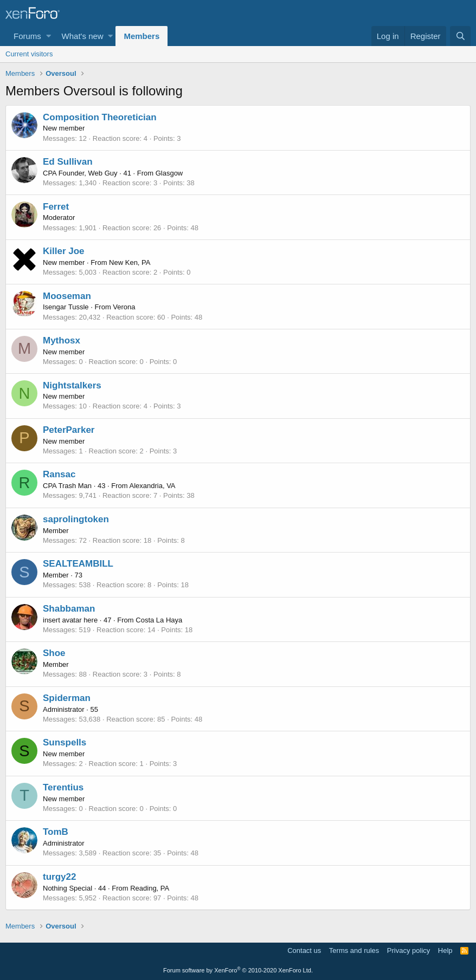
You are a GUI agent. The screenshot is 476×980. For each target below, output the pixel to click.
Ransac (59, 474)
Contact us (304, 950)
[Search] (460, 36)
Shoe (54, 653)
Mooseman (67, 296)
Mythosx (62, 340)
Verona (124, 307)
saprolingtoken (76, 519)
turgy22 (59, 877)
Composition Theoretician (100, 117)
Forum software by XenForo (238, 970)
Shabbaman (69, 609)
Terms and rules (354, 950)
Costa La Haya (159, 620)
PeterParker (69, 430)
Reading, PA (150, 888)
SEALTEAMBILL (78, 564)
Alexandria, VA (152, 486)
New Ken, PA (130, 262)
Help (445, 950)
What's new (83, 36)
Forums (27, 36)
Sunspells (65, 742)
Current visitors (29, 54)
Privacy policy (409, 950)
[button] (49, 36)
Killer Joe (64, 251)
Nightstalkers (72, 385)
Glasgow (169, 173)
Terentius (63, 787)
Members (141, 36)
